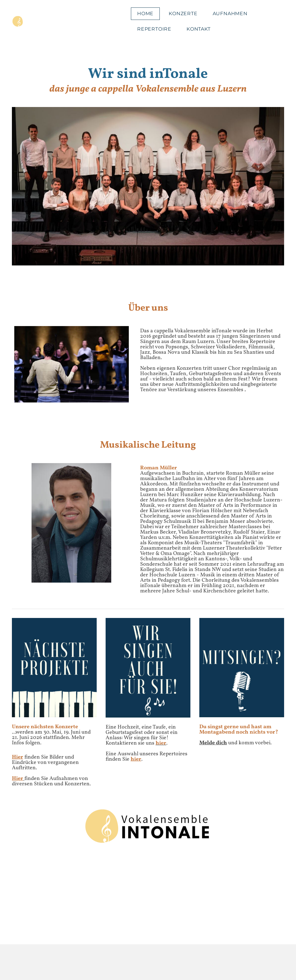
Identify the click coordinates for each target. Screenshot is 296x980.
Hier (18, 757)
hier (136, 759)
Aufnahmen (230, 14)
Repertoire (154, 29)
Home (145, 14)
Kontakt (199, 29)
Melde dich (213, 743)
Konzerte (183, 14)
